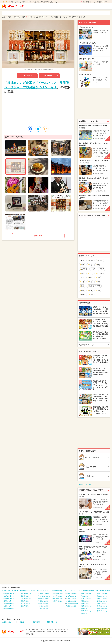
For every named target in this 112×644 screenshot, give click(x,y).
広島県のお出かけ (86, 594)
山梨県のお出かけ (26, 596)
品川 (82, 273)
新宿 (98, 265)
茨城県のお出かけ (44, 608)
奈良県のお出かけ (71, 601)
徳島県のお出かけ (86, 613)
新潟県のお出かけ (26, 599)
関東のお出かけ (42, 591)
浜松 (91, 294)
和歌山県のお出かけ (72, 604)
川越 (90, 290)
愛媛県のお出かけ (86, 606)
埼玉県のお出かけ (44, 601)
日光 (90, 273)
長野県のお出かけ (26, 594)
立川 (82, 278)
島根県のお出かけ (86, 604)
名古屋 (100, 261)
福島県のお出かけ (9, 608)
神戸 (93, 269)
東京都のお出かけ (44, 594)
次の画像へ (48, 76)
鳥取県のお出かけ (86, 601)
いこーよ (7, 2)
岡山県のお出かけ (86, 596)
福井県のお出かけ (26, 606)
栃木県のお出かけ (44, 606)
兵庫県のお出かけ (71, 599)
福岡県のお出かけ (102, 594)
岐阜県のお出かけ (58, 596)
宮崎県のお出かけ (102, 606)
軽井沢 (83, 294)
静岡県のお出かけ (58, 601)
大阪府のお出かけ (71, 594)
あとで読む (86, 2)
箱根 (98, 282)
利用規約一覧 (52, 622)
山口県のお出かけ (86, 599)
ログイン (107, 2)
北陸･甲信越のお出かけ (28, 591)
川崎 (98, 278)
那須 (82, 265)
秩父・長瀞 (100, 273)
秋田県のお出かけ (9, 604)
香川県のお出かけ (86, 611)
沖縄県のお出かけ (102, 611)
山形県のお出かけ (9, 606)
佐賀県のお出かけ (102, 596)
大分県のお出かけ (102, 604)
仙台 (90, 265)
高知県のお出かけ (86, 608)
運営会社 (23, 622)
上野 (82, 282)
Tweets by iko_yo (84, 484)
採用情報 (37, 622)
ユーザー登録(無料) (97, 2)
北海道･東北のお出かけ (10, 591)
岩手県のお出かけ (9, 601)
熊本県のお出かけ (102, 601)
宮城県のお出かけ (9, 596)
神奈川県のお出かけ (44, 596)
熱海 (82, 286)
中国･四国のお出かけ (87, 591)
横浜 (82, 261)
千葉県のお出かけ (44, 599)
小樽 (98, 290)
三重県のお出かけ (58, 599)
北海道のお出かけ (9, 594)
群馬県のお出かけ (44, 604)
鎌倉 (90, 282)
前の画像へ (28, 76)
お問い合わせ (7, 622)
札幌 (90, 278)
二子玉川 (83, 269)
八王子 (101, 269)
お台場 (90, 261)
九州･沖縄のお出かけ (103, 591)
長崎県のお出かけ (102, 599)
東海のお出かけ (57, 591)
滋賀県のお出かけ (71, 606)
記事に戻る (38, 236)
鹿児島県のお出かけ (103, 608)
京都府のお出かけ (71, 596)
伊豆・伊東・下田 (94, 286)
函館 (82, 290)
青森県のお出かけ (9, 599)
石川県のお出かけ (26, 601)
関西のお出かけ (70, 591)
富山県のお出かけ (26, 604)
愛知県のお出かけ (58, 594)
